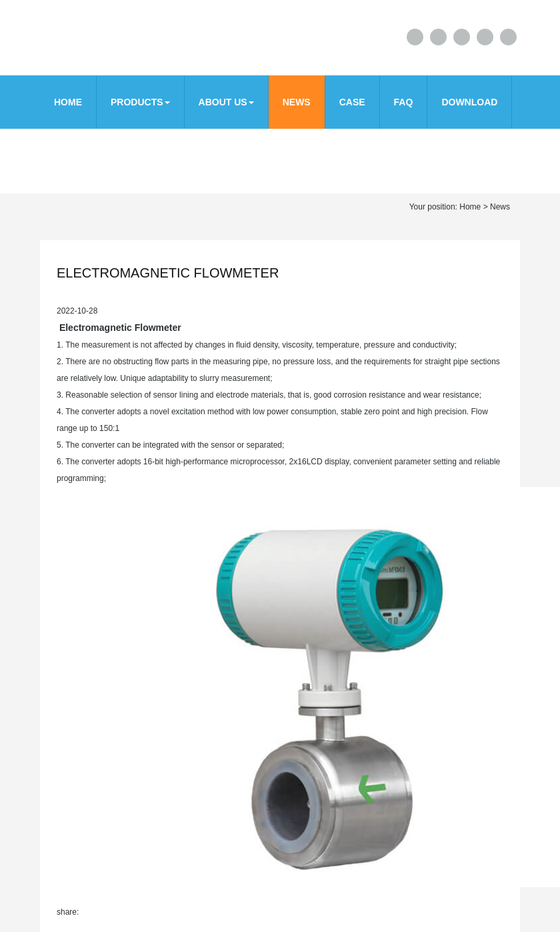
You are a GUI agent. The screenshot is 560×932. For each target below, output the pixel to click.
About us (226, 102)
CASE (352, 102)
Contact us (84, 155)
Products (140, 102)
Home (68, 102)
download (469, 102)
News (297, 102)
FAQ (404, 102)
